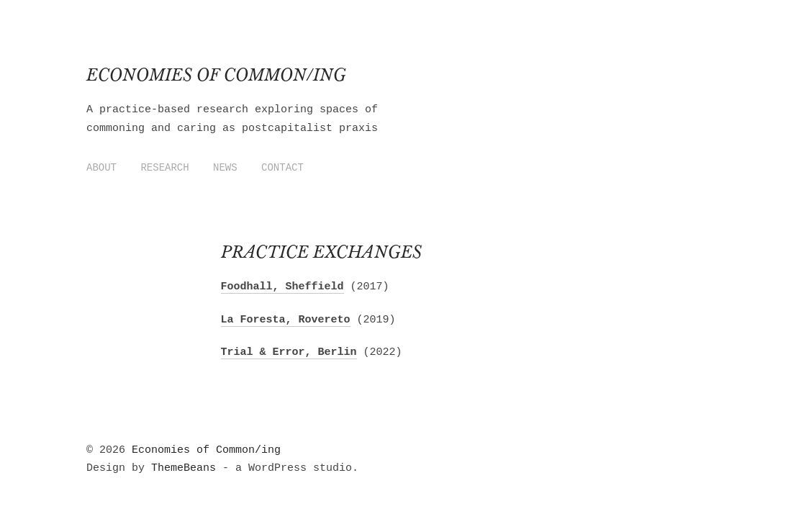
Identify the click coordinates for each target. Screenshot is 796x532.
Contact (282, 168)
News (225, 168)
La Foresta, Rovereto (286, 320)
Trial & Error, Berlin (289, 352)
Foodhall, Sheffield (282, 287)
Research (164, 168)
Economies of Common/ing (216, 75)
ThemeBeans (184, 468)
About (101, 168)
